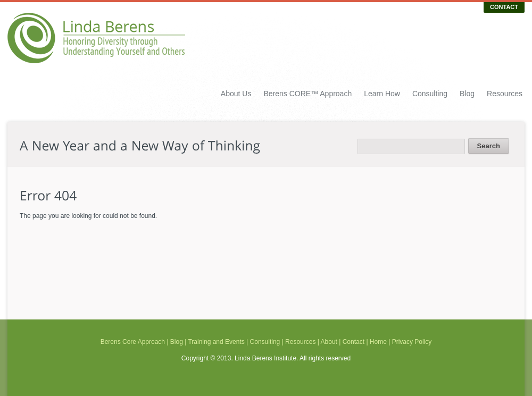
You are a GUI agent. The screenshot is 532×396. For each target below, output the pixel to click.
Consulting (430, 94)
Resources (505, 94)
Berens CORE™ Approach (307, 94)
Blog (467, 94)
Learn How (382, 94)
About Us (236, 94)
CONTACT (504, 7)
